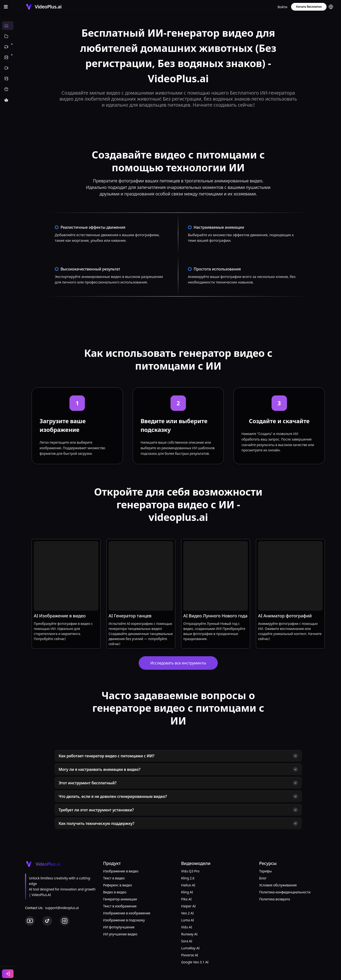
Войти (283, 7)
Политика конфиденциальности (285, 892)
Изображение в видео (121, 871)
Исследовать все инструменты (178, 663)
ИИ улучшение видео (120, 934)
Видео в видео (115, 892)
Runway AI (189, 934)
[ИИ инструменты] (8, 89)
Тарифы (266, 871)
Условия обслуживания (278, 885)
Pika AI (186, 899)
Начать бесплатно (309, 7)
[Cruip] (43, 7)
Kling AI (187, 892)
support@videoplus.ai (62, 908)
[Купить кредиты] (8, 100)
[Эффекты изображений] (8, 79)
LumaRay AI (190, 948)
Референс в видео (118, 885)
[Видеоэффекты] (8, 68)
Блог (263, 878)
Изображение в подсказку (124, 920)
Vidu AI (187, 927)
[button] (331, 7)
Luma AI (188, 920)
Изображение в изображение (127, 913)
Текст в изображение (120, 906)
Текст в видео (114, 878)
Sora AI (187, 941)
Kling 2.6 (188, 878)
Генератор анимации (120, 899)
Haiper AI (188, 906)
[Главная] (8, 26)
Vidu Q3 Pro (190, 871)
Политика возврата (275, 899)
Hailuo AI (188, 885)
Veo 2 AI (187, 913)
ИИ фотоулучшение (119, 927)
